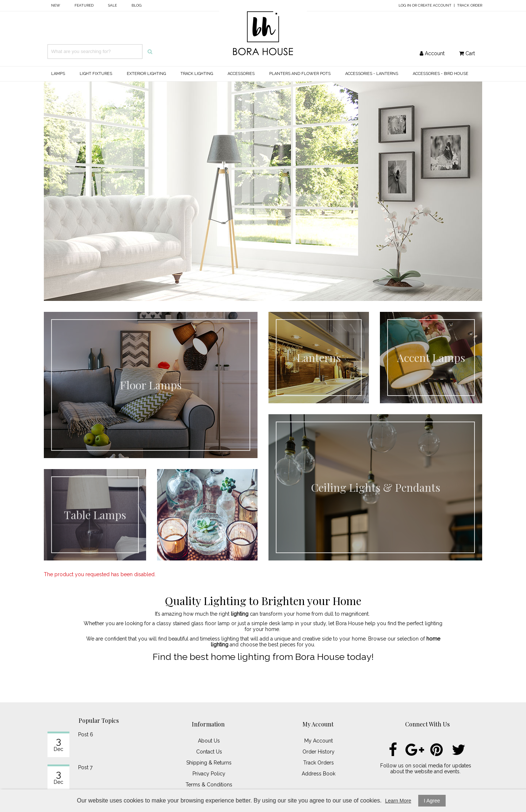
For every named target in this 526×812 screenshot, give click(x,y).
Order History (319, 752)
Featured (84, 5)
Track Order (470, 5)
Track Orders (319, 763)
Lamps (58, 74)
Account (432, 53)
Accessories (241, 74)
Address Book (319, 774)
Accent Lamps (431, 358)
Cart (467, 53)
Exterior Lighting (146, 74)
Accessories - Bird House (441, 74)
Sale (113, 5)
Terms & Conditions (209, 785)
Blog (136, 5)
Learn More (398, 801)
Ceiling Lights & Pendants (376, 487)
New (56, 5)
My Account (319, 741)
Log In (405, 5)
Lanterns (319, 358)
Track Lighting (197, 74)
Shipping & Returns (209, 763)
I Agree (432, 801)
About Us (209, 741)
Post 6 (86, 734)
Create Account (435, 5)
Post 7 (85, 767)
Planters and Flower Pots (300, 74)
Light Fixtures (96, 74)
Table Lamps (95, 515)
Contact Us (209, 752)
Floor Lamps (151, 385)
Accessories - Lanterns (372, 74)
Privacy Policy (209, 774)
